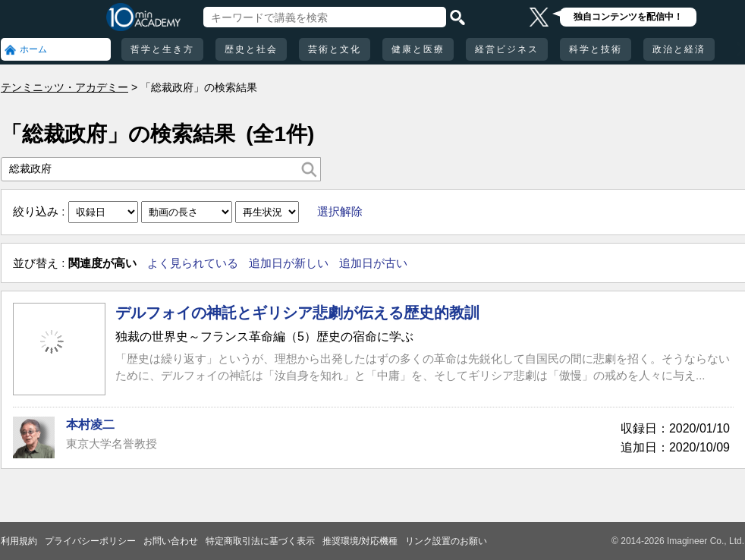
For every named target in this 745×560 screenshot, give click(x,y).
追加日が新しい (289, 263)
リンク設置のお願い (446, 541)
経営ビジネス (507, 49)
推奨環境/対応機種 (360, 541)
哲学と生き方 (162, 49)
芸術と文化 (335, 49)
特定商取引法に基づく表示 (260, 541)
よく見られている (193, 263)
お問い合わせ (171, 541)
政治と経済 (679, 49)
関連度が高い (102, 263)
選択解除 (340, 211)
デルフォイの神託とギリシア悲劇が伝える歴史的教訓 (297, 313)
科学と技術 (596, 49)
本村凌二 (90, 425)
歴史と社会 (251, 49)
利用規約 (19, 541)
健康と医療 (418, 49)
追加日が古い (373, 263)
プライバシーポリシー (90, 541)
